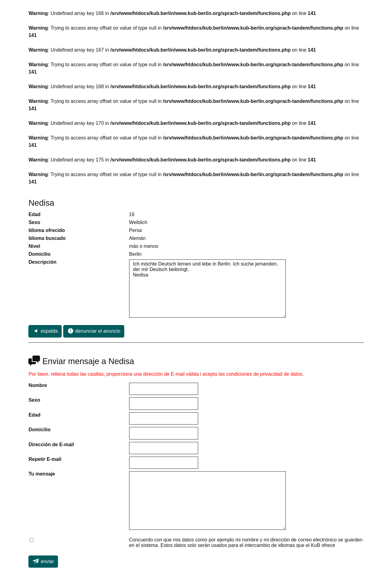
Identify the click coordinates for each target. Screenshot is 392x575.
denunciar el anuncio (94, 331)
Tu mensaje (42, 474)
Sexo (34, 400)
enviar (43, 561)
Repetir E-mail (45, 459)
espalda (45, 331)
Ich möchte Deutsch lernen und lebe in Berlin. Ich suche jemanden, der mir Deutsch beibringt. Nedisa (207, 289)
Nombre (38, 385)
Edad (34, 415)
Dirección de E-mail (51, 445)
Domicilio (39, 430)
